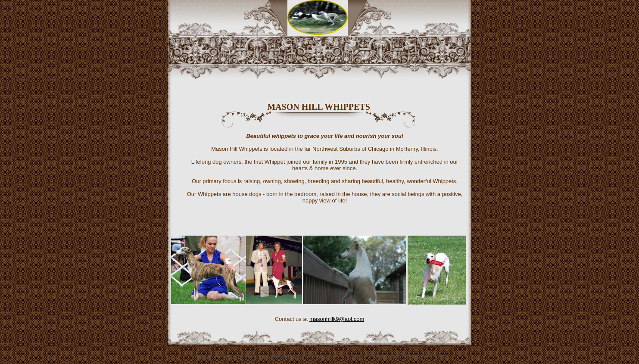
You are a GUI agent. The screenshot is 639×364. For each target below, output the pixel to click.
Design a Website (371, 357)
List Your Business (423, 357)
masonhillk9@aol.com (337, 319)
